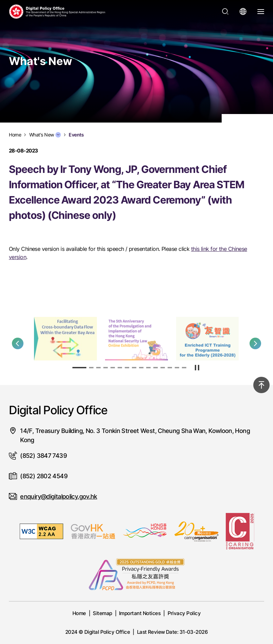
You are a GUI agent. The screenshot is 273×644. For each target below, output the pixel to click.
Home (79, 613)
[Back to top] (261, 385)
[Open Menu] (261, 12)
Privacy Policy (184, 613)
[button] (18, 343)
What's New (45, 135)
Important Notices (140, 613)
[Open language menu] (243, 12)
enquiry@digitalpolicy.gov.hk (58, 496)
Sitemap (102, 613)
